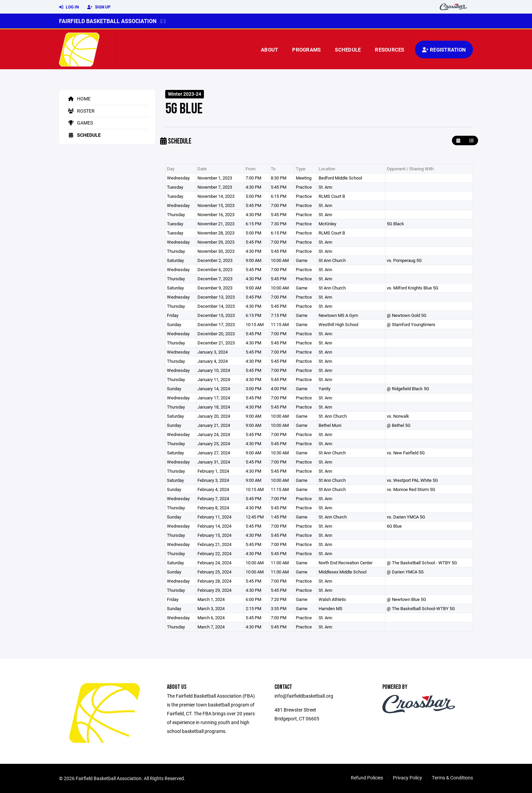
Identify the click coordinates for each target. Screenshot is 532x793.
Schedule (348, 50)
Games (79, 123)
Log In (69, 7)
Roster (80, 111)
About (269, 50)
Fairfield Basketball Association (108, 21)
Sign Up (99, 7)
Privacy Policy (407, 778)
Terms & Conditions (452, 778)
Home (78, 99)
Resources (389, 50)
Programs (306, 50)
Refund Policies (367, 778)
